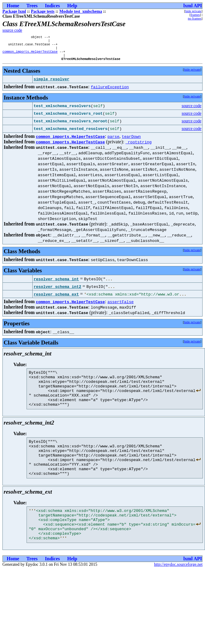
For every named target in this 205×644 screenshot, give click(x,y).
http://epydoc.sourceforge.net (178, 590)
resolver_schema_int (56, 283)
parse (113, 141)
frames (195, 15)
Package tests (43, 11)
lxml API (193, 6)
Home (13, 6)
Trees (32, 6)
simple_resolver (51, 83)
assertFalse (120, 306)
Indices (52, 6)
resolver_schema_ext (56, 298)
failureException (110, 91)
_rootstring (138, 146)
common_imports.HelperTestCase (30, 54)
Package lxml (14, 11)
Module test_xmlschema (81, 11)
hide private (193, 11)
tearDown (131, 141)
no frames (195, 18)
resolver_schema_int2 (57, 291)
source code (12, 30)
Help (72, 6)
